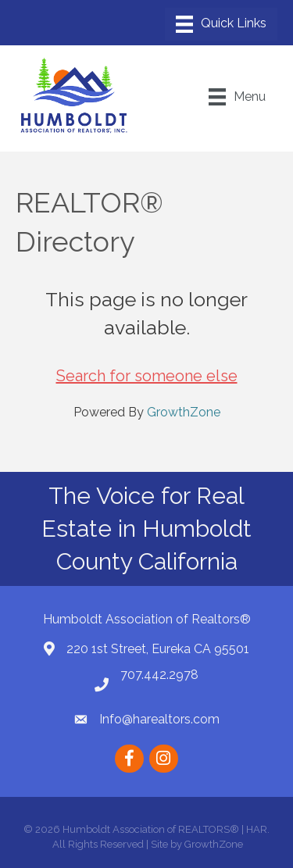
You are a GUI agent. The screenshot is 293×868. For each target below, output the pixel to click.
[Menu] (221, 24)
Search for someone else (147, 376)
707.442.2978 (159, 675)
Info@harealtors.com (159, 719)
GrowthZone (184, 412)
